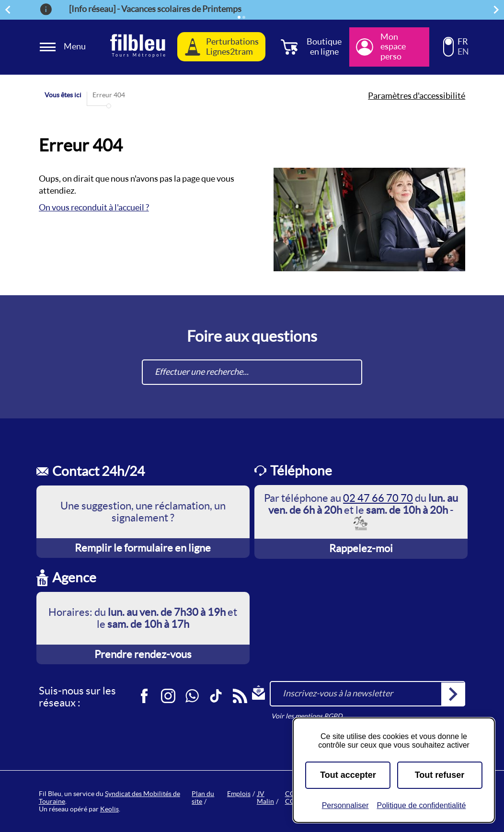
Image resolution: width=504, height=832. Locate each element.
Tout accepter (348, 775)
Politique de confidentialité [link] (421, 805)
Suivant (498, 9)
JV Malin (265, 797)
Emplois (239, 794)
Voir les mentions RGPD (307, 716)
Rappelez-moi (361, 548)
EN (463, 52)
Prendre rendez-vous (143, 654)
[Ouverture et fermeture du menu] (64, 47)
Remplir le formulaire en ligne (143, 548)
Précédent (9, 9)
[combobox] (252, 372)
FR (463, 42)
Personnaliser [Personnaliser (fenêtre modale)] (345, 805)
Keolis (109, 809)
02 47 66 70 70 (378, 498)
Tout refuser (440, 775)
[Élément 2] (244, 17)
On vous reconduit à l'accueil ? (94, 207)
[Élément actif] (239, 17)
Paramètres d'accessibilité (417, 96)
